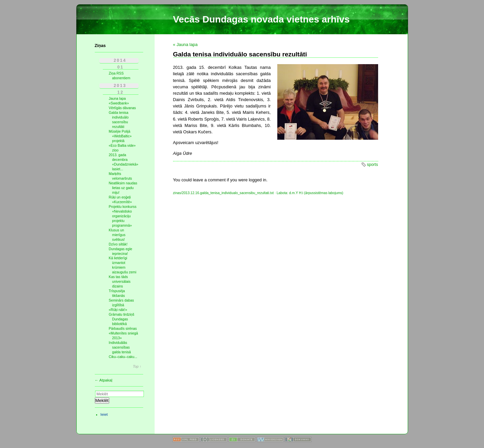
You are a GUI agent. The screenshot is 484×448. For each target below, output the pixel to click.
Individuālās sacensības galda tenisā (120, 347)
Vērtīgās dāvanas (123, 108)
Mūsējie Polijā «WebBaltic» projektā (120, 136)
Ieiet (104, 414)
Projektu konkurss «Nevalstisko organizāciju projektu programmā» (123, 216)
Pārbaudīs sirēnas (123, 329)
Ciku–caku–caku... (123, 357)
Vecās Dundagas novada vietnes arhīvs (261, 19)
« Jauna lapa (185, 44)
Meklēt (102, 400)
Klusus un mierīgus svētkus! (117, 235)
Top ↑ (137, 367)
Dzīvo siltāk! (118, 244)
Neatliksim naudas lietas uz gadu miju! (123, 188)
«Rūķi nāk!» (118, 310)
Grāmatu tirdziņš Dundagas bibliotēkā (122, 319)
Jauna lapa (117, 99)
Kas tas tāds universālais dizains (120, 282)
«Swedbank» (119, 103)
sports (372, 165)
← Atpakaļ (104, 380)
